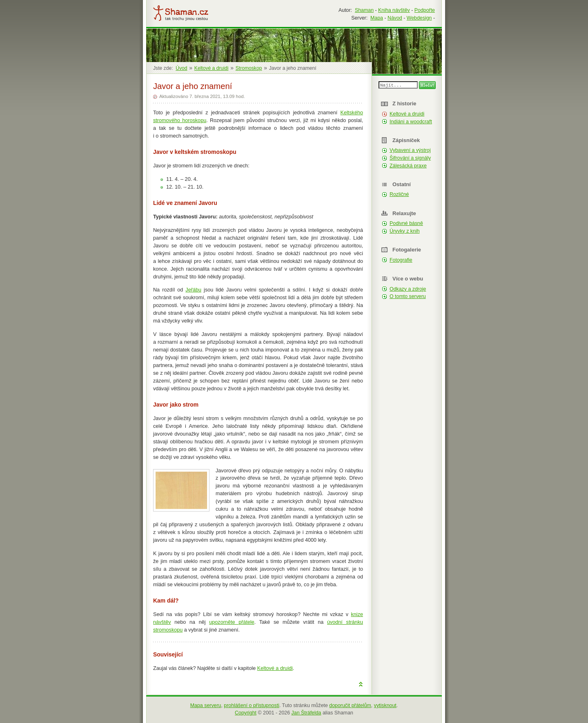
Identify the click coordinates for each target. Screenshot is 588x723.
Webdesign (419, 18)
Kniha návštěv (394, 10)
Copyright (246, 713)
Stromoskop (249, 68)
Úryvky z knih (405, 231)
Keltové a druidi (275, 668)
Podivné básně (406, 223)
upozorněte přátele (232, 622)
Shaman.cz (181, 13)
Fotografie (401, 260)
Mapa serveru (206, 705)
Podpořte (425, 10)
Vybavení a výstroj (410, 150)
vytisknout (385, 705)
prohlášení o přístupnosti (252, 705)
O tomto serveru (408, 296)
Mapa (377, 18)
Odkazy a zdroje (408, 289)
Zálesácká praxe (408, 166)
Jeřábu (193, 290)
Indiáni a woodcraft (411, 122)
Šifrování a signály (410, 158)
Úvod (181, 68)
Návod (395, 18)
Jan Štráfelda (306, 713)
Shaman (364, 10)
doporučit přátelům (350, 705)
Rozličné (399, 194)
